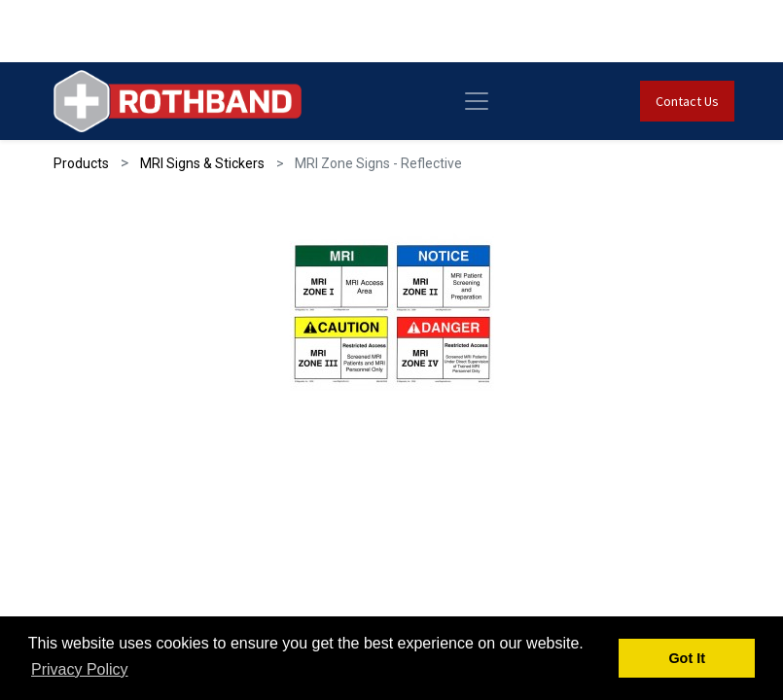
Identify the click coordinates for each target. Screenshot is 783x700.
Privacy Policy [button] (80, 669)
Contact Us (687, 101)
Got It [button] (687, 658)
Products (81, 163)
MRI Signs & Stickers (202, 163)
